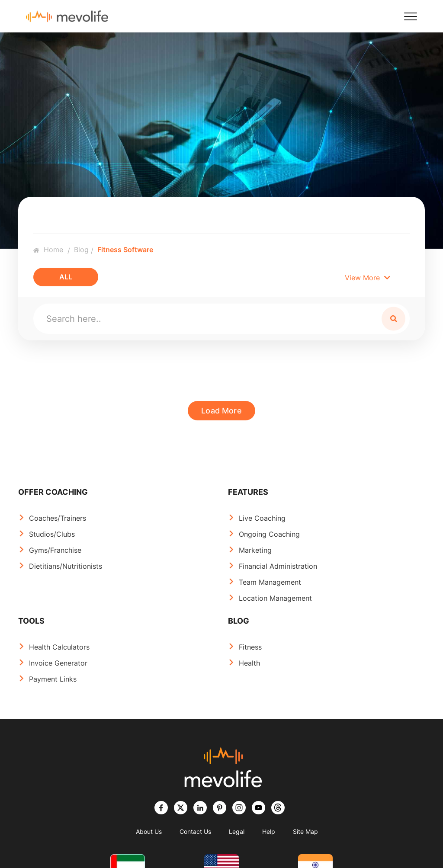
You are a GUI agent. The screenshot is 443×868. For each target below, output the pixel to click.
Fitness (250, 647)
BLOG (239, 621)
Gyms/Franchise (55, 550)
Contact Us (195, 831)
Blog (81, 250)
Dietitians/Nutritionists (66, 566)
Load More (221, 411)
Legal (237, 831)
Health (249, 663)
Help (269, 831)
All (66, 277)
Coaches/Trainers (58, 518)
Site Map (305, 831)
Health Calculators (59, 647)
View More (368, 278)
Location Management (275, 598)
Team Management (270, 582)
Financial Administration (278, 566)
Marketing (255, 550)
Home (48, 250)
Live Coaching (262, 518)
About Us (149, 831)
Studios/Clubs (52, 534)
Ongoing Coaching (269, 534)
